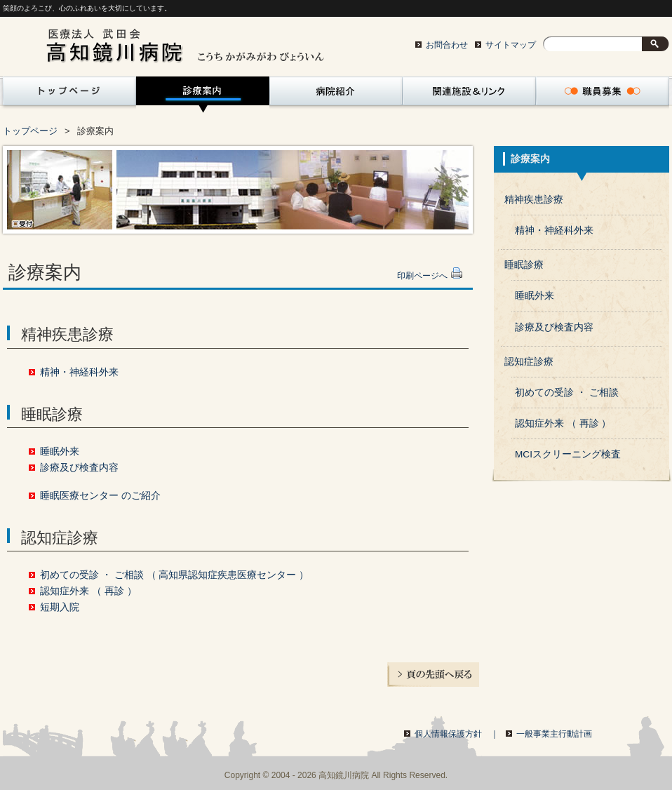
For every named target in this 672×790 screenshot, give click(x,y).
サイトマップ (511, 45)
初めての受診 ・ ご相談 (567, 393)
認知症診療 (529, 362)
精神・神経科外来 (79, 372)
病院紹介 (336, 95)
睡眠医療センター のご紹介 (100, 496)
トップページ (67, 95)
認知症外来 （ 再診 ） (88, 591)
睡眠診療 (524, 265)
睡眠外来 (60, 451)
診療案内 (203, 95)
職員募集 (603, 95)
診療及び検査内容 (79, 468)
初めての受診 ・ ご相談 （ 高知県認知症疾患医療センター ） (174, 575)
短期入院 (60, 607)
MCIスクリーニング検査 (568, 454)
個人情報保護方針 (457, 734)
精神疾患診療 (534, 200)
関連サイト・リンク (469, 95)
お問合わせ (447, 45)
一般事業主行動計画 (554, 734)
